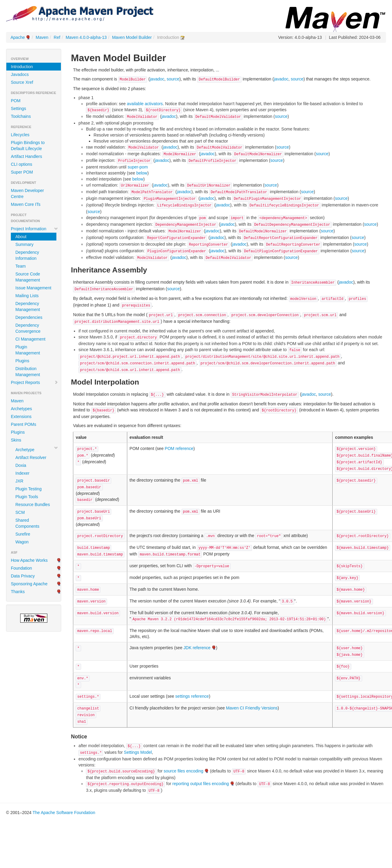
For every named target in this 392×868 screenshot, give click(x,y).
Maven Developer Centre (27, 193)
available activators (145, 104)
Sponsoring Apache (29, 584)
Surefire (23, 534)
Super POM (22, 172)
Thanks (18, 592)
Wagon (22, 542)
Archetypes (21, 409)
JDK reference (197, 648)
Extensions (21, 417)
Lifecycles (20, 135)
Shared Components (27, 523)
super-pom (138, 167)
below (142, 173)
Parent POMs (24, 424)
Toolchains (21, 116)
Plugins (22, 361)
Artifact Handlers (26, 156)
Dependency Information (27, 255)
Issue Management (33, 288)
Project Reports (35, 382)
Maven (42, 37)
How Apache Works (29, 560)
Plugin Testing (28, 489)
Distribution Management (28, 372)
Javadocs (20, 74)
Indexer (22, 473)
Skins (16, 440)
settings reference (192, 696)
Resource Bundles (33, 505)
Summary (24, 244)
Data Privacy (23, 576)
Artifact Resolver (31, 458)
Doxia (21, 465)
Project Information (35, 229)
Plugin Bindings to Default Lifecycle (28, 146)
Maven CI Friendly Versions (252, 708)
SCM (20, 512)
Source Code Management (28, 277)
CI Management (30, 339)
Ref (57, 37)
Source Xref (22, 82)
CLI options (22, 164)
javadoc (157, 79)
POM (16, 101)
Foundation (21, 568)
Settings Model (138, 752)
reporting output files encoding (201, 784)
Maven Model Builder (132, 37)
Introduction (22, 67)
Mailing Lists (27, 296)
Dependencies (29, 317)
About (21, 237)
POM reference (179, 448)
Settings (19, 108)
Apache (18, 37)
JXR (19, 481)
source (173, 79)
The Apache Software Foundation (64, 813)
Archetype (25, 450)
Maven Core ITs (26, 204)
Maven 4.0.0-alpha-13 (86, 37)
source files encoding (184, 771)
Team (21, 266)
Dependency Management (28, 307)
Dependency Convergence (28, 328)
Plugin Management (28, 350)
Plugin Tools (27, 497)
